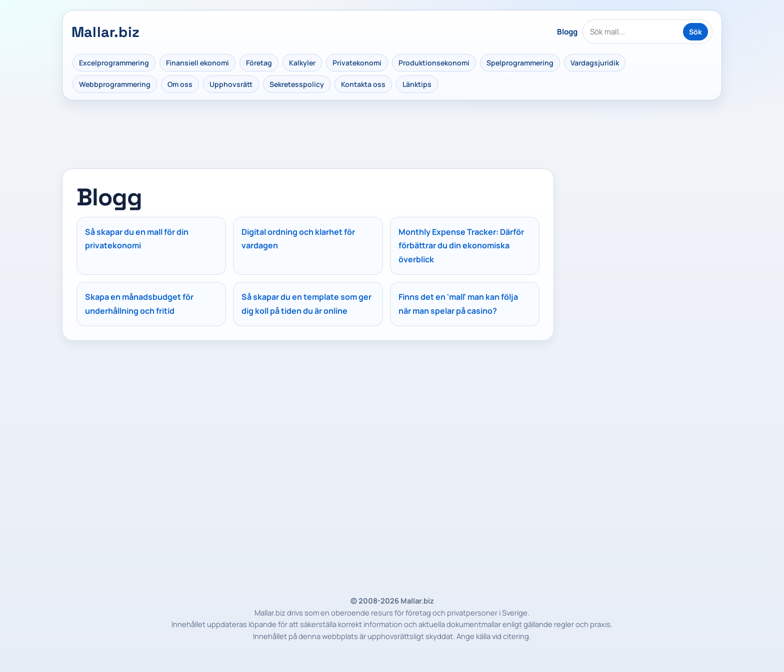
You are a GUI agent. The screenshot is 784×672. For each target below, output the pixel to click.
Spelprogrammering (520, 63)
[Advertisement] (642, 231)
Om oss (180, 84)
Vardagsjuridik (595, 63)
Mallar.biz (105, 32)
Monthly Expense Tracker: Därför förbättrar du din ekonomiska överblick (461, 246)
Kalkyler (302, 63)
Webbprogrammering (115, 84)
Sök (695, 32)
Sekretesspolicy (297, 84)
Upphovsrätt (231, 84)
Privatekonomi (357, 63)
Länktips (417, 84)
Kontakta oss (363, 84)
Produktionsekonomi (434, 63)
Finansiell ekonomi (197, 63)
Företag (259, 63)
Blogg (567, 32)
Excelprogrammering (114, 63)
